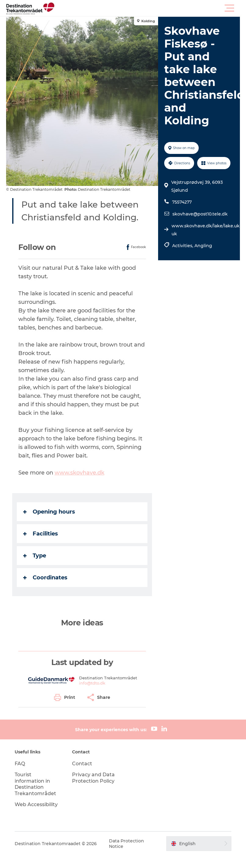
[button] (150, 8)
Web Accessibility (36, 804)
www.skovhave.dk (80, 473)
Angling (203, 246)
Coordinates (45, 578)
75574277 (182, 202)
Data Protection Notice (127, 843)
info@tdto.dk (92, 683)
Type (35, 556)
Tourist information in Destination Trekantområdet (36, 784)
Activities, (183, 246)
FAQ (20, 763)
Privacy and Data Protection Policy (93, 777)
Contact (82, 763)
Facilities (41, 534)
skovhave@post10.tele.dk (200, 214)
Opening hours (49, 512)
